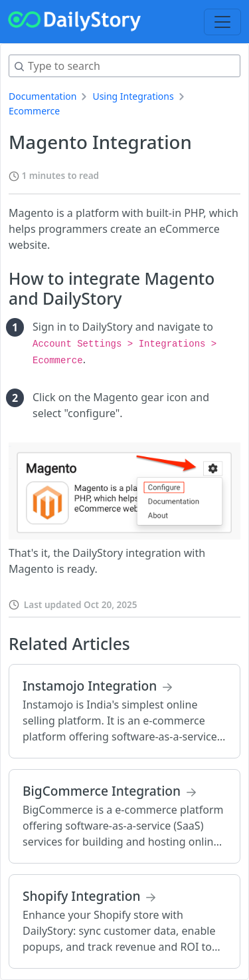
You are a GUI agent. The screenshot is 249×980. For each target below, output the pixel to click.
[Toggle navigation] (222, 22)
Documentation (42, 96)
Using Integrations (133, 96)
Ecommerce (34, 111)
